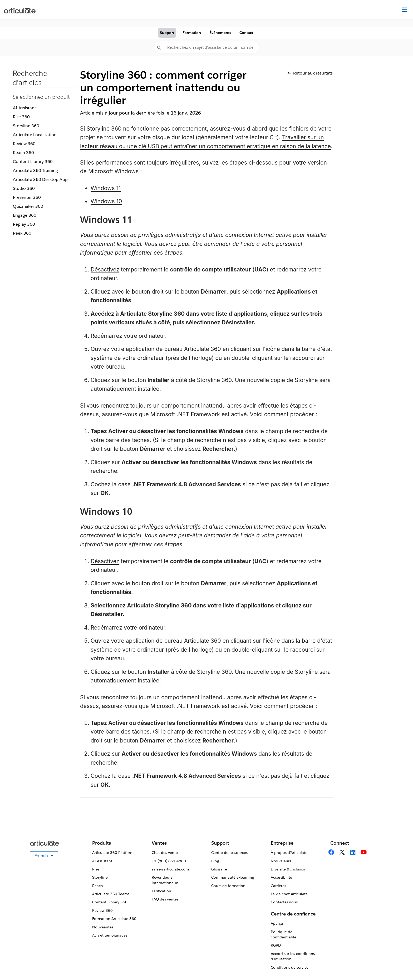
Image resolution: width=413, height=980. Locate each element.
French (46, 857)
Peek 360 (22, 233)
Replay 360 (24, 224)
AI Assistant (24, 108)
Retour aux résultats (310, 73)
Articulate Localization (35, 135)
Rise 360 (21, 117)
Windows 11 (106, 188)
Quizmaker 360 (28, 206)
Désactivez (105, 269)
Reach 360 (23, 153)
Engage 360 (25, 215)
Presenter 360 (27, 197)
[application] (398, 965)
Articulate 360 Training (35, 170)
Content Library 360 (33, 162)
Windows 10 (106, 201)
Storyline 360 (26, 126)
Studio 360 (24, 188)
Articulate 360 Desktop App (40, 179)
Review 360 (24, 144)
